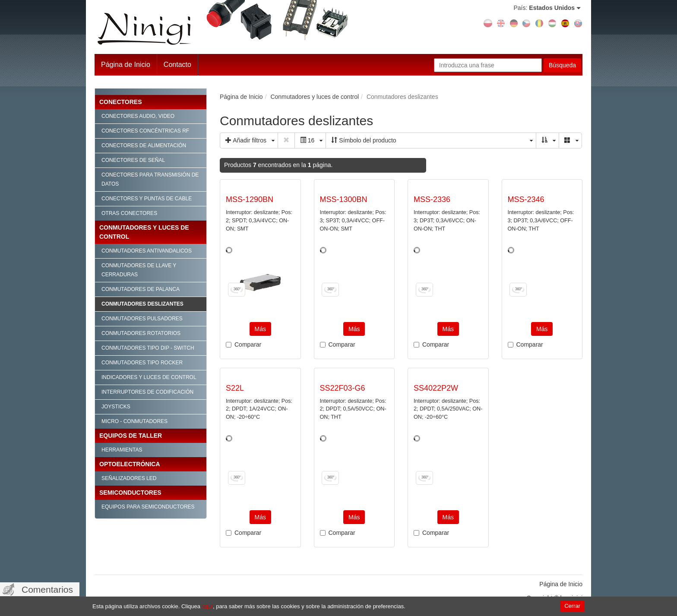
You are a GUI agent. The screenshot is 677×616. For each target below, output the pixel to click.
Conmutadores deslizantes (142, 304)
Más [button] (260, 329)
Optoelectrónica (130, 464)
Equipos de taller (131, 436)
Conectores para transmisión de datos (150, 179)
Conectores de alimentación (144, 145)
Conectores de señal (133, 160)
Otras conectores (129, 213)
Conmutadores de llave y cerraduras (139, 270)
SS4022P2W (436, 388)
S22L (235, 388)
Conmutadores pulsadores (142, 319)
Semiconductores (130, 493)
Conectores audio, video (138, 116)
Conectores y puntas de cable (147, 199)
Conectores (121, 102)
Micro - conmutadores (134, 421)
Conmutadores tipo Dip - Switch (148, 348)
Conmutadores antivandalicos (147, 251)
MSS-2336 (432, 199)
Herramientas (122, 450)
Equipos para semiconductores (148, 507)
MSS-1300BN (344, 199)
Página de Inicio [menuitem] (561, 584)
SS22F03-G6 (343, 388)
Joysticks (116, 407)
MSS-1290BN (250, 199)
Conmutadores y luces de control (144, 232)
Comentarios (47, 589)
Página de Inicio (126, 65)
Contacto (177, 65)
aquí (207, 606)
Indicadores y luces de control (149, 377)
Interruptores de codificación (147, 392)
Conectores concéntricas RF (145, 131)
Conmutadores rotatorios (141, 333)
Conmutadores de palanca (141, 289)
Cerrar (572, 606)
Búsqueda (562, 65)
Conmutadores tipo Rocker (142, 363)
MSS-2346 (526, 199)
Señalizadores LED (129, 478)
